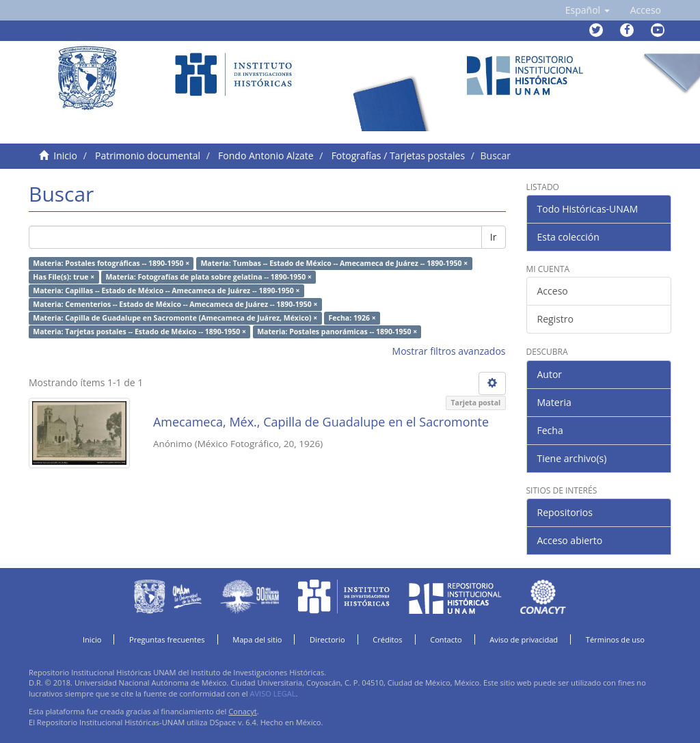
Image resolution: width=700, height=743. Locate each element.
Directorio (327, 639)
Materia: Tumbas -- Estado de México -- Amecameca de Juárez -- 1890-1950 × (334, 263)
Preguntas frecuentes (167, 639)
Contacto (446, 639)
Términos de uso (615, 639)
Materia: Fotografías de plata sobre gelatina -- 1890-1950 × (208, 277)
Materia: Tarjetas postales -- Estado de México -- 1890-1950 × (139, 332)
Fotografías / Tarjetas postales (398, 156)
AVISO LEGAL (272, 693)
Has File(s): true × (64, 277)
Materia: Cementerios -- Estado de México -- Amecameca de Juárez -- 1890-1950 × (175, 304)
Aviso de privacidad (524, 639)
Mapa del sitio (257, 639)
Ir (494, 237)
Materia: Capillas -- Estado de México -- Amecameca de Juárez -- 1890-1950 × (166, 291)
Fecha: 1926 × (352, 318)
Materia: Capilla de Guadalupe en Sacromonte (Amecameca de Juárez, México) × (175, 318)
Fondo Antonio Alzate (266, 156)
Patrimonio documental (148, 156)
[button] (588, 10)
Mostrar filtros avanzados (449, 351)
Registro (555, 319)
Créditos (387, 639)
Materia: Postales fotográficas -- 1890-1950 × (111, 263)
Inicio (65, 156)
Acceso (553, 291)
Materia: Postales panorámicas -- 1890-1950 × (337, 332)
